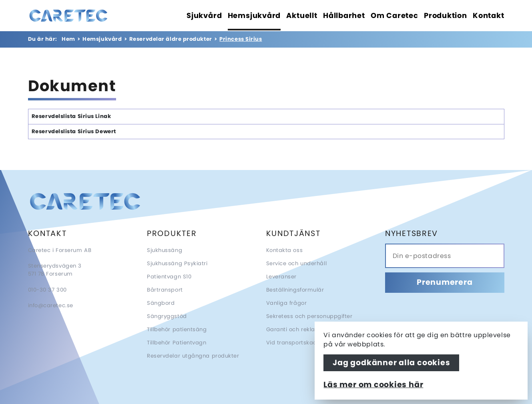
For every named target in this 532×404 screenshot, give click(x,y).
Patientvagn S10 (169, 277)
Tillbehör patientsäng (177, 329)
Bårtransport (165, 290)
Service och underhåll (297, 263)
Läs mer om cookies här (373, 385)
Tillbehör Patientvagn (177, 343)
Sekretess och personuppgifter (309, 316)
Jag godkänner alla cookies (391, 363)
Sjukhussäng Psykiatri (177, 263)
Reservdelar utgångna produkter (193, 356)
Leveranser (282, 277)
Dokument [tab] (72, 87)
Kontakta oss (285, 250)
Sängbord (161, 303)
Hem (68, 39)
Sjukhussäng (165, 250)
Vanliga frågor (287, 303)
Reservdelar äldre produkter (171, 39)
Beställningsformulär (295, 290)
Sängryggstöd (167, 316)
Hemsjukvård (102, 39)
